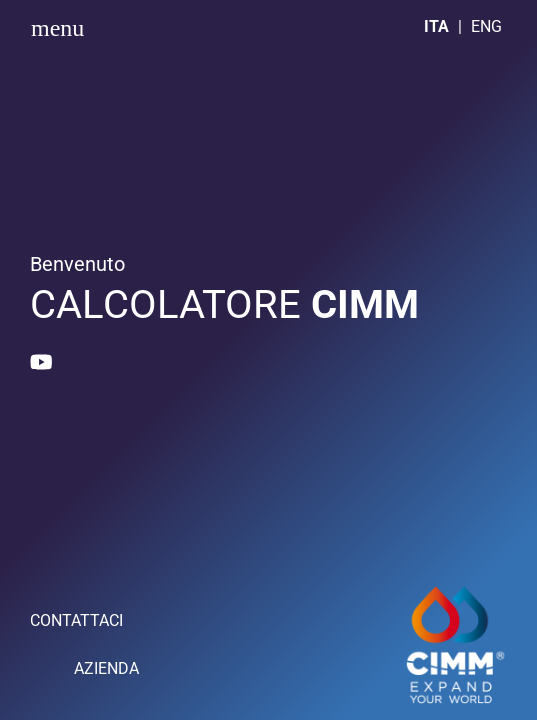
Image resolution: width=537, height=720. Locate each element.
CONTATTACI (76, 620)
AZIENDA (106, 668)
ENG (486, 26)
